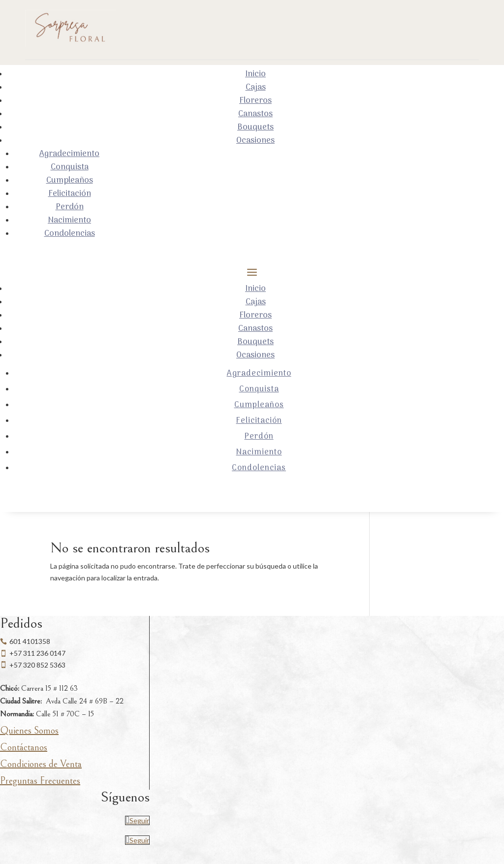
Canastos (255, 114)
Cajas (256, 88)
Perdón (70, 207)
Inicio (255, 74)
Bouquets (255, 128)
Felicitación (70, 194)
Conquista (70, 167)
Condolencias (70, 234)
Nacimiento (69, 221)
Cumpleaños (70, 181)
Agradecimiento (69, 154)
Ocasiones (255, 141)
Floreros (255, 101)
